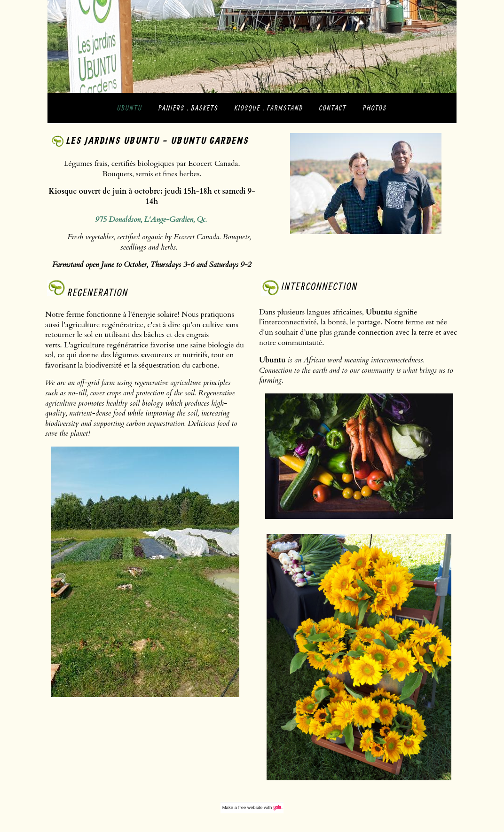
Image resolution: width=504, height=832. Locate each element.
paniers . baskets (188, 108)
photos (375, 108)
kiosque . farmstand (269, 108)
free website (251, 807)
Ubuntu (130, 108)
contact (333, 108)
